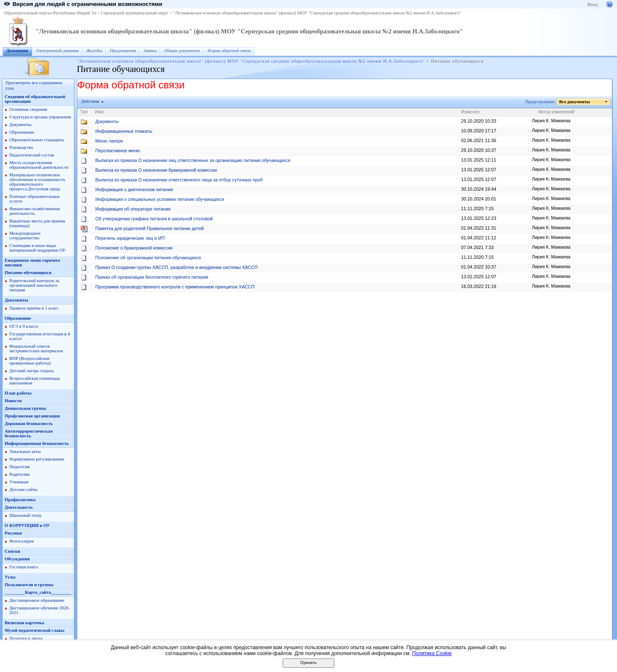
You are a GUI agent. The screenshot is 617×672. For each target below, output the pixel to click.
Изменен (470, 112)
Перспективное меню (117, 151)
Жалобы (94, 51)
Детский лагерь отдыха (31, 371)
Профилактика (20, 500)
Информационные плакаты (124, 131)
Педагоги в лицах (26, 638)
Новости (13, 401)
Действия (90, 101)
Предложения (123, 51)
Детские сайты (23, 490)
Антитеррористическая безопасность (29, 433)
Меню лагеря (109, 141)
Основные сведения (28, 109)
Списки (12, 551)
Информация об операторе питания (133, 209)
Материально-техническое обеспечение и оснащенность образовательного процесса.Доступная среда (37, 182)
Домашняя (17, 51)
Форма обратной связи (229, 51)
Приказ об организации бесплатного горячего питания (152, 277)
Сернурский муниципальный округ (135, 13)
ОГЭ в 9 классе (24, 326)
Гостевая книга (24, 567)
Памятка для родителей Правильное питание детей (149, 228)
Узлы (10, 577)
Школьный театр (25, 515)
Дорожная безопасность (29, 424)
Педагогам (19, 467)
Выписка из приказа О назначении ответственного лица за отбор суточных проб (179, 180)
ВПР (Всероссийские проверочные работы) (30, 361)
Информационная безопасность (37, 443)
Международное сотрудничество (25, 236)
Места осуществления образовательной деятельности (39, 165)
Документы (16, 300)
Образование (18, 318)
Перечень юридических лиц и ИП (130, 238)
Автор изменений (556, 112)
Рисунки (13, 533)
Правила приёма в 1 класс (34, 308)
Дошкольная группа (25, 408)
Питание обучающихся (28, 273)
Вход (592, 4)
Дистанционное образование (37, 600)
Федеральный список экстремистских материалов (36, 348)
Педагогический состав (32, 155)
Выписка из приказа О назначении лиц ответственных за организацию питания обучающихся (193, 160)
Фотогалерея (22, 541)
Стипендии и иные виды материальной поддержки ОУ (37, 248)
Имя (99, 112)
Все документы (575, 102)
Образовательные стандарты (37, 140)
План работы (18, 393)
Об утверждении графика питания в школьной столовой (154, 219)
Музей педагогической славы (34, 630)
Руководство (21, 147)
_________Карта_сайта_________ (38, 592)
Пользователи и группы (29, 585)
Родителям (19, 474)
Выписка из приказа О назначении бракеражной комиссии (156, 170)
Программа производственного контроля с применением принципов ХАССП (175, 287)
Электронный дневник (57, 51)
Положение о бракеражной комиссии (134, 248)
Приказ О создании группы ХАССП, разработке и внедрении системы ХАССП (176, 267)
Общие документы (182, 51)
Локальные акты (25, 451)
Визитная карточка (24, 623)
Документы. (21, 125)
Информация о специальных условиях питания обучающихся (160, 199)
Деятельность (19, 507)
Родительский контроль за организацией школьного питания (34, 285)
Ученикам (19, 482)
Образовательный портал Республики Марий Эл (50, 13)
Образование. (22, 132)
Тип (84, 112)
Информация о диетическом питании (134, 189)
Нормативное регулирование (37, 459)
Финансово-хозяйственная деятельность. (34, 211)
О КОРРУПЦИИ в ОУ (27, 525)
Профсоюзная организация (32, 416)
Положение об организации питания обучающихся (148, 258)
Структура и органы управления (40, 117)
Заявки (150, 51)
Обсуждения (17, 559)
